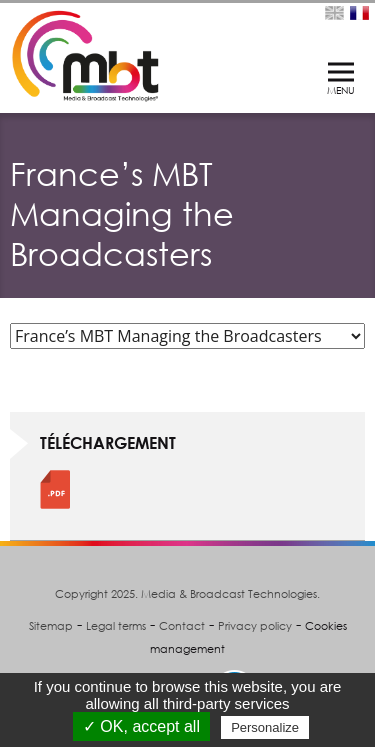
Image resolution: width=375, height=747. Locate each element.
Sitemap (51, 626)
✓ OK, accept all (141, 726)
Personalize (265, 727)
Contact (182, 626)
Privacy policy (255, 626)
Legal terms (116, 626)
